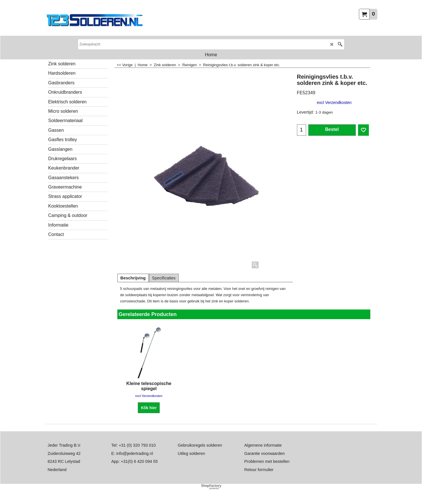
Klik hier (149, 408)
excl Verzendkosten (334, 103)
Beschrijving (133, 278)
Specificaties (164, 278)
